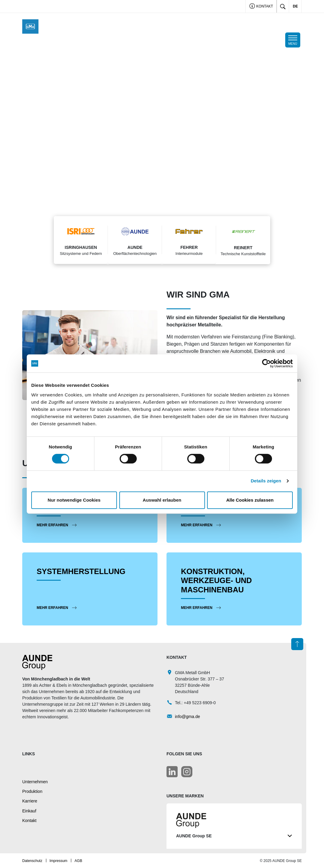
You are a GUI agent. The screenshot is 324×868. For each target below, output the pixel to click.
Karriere (30, 801)
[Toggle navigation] (293, 40)
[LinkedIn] (172, 771)
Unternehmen (35, 781)
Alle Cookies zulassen (250, 500)
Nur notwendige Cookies (74, 500)
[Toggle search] (283, 6)
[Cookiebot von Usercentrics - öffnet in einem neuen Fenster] (266, 363)
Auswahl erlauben (162, 500)
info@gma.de (187, 716)
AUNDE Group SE (234, 836)
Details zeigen (266, 481)
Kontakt (261, 7)
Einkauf (29, 811)
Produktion (32, 791)
